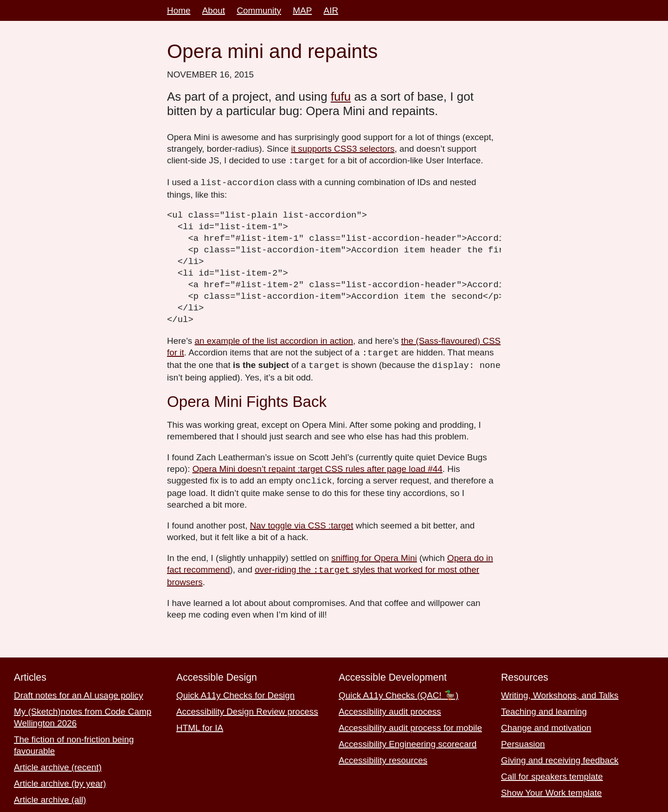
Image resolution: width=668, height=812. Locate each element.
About (214, 10)
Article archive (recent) (58, 764)
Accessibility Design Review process (247, 709)
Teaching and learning (544, 709)
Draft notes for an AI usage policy (79, 693)
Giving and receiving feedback (560, 757)
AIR (331, 10)
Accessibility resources (383, 757)
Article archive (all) (50, 797)
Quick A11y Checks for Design (235, 693)
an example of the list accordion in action (274, 340)
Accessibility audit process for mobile (410, 725)
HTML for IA (200, 725)
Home (179, 10)
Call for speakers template (552, 774)
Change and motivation (546, 725)
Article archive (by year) (60, 781)
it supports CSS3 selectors (343, 149)
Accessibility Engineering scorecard (408, 741)
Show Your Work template (551, 790)
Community (259, 10)
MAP (302, 10)
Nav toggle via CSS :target (302, 523)
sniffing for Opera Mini (374, 556)
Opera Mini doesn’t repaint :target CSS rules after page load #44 (318, 467)
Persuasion (523, 741)
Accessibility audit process (390, 709)
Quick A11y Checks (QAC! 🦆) (398, 693)
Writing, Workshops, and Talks (560, 693)
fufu (341, 97)
